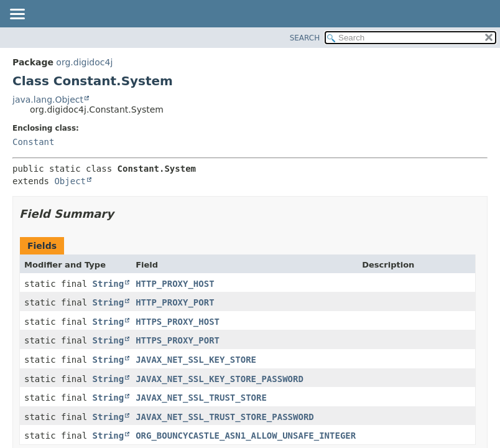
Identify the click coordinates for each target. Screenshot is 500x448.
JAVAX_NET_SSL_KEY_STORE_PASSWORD (220, 379)
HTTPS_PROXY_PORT (178, 340)
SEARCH (305, 38)
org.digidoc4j (84, 62)
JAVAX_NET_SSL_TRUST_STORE (201, 398)
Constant (33, 142)
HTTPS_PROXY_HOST (178, 322)
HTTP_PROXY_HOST (175, 284)
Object (70, 181)
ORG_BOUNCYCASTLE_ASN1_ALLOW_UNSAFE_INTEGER (246, 436)
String (109, 284)
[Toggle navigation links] (17, 15)
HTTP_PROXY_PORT (175, 302)
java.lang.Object (48, 100)
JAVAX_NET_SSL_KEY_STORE (196, 360)
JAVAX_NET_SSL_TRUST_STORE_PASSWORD (225, 417)
